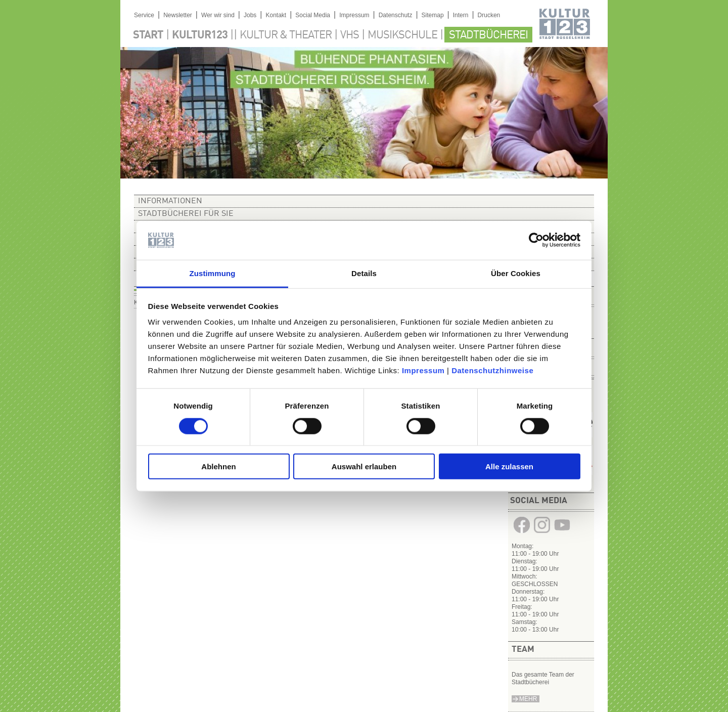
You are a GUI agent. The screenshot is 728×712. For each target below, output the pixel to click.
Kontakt (276, 15)
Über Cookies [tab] (516, 273)
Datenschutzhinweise (492, 370)
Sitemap (433, 15)
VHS (350, 35)
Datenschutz (396, 15)
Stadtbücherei (488, 35)
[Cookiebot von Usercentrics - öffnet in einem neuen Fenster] (536, 240)
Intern (461, 15)
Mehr (528, 699)
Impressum (423, 370)
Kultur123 (200, 35)
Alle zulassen (509, 466)
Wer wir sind (218, 15)
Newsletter (178, 15)
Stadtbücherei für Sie (186, 214)
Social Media (313, 15)
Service (144, 15)
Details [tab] (364, 273)
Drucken (489, 15)
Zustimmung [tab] (213, 273)
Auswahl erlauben (364, 466)
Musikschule (402, 35)
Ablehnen (218, 466)
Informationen (170, 201)
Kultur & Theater (286, 35)
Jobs (250, 15)
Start (148, 35)
